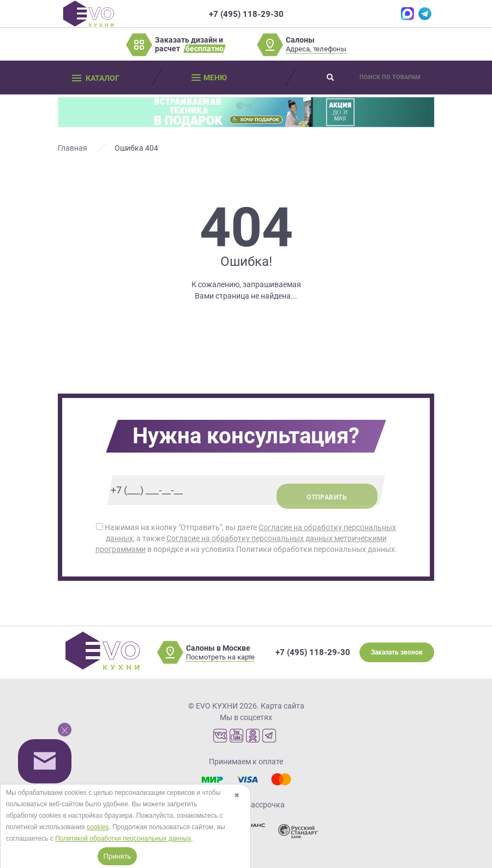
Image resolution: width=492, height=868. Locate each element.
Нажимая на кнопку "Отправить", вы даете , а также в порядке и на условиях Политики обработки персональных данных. (246, 538)
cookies (98, 827)
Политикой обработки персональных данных (123, 839)
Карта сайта (283, 706)
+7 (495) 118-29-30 (313, 652)
